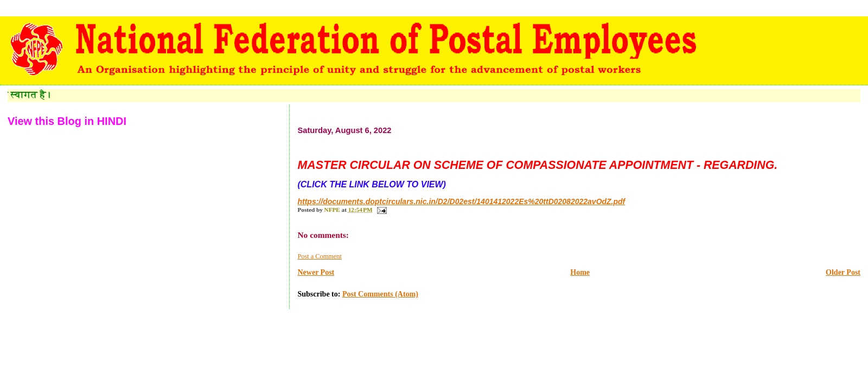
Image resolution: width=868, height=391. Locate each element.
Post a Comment (319, 256)
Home (580, 272)
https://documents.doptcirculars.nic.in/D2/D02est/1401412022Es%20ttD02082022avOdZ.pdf (461, 201)
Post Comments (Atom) (380, 294)
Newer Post (316, 272)
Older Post (843, 272)
